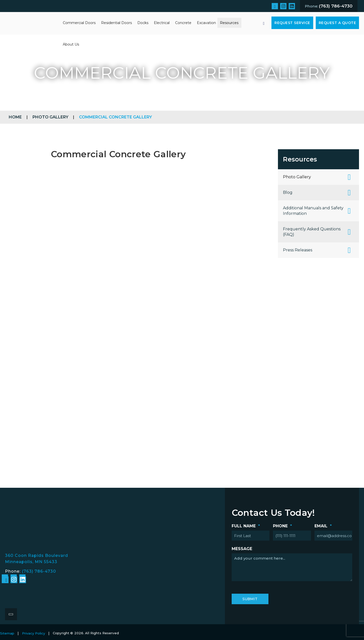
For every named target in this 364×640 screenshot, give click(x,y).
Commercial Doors (79, 23)
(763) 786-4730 (39, 571)
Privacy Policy (34, 633)
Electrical (162, 23)
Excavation (206, 23)
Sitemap (7, 633)
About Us (71, 44)
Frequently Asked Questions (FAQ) (312, 232)
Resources (229, 23)
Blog (288, 192)
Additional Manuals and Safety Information (313, 211)
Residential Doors (116, 23)
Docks (143, 23)
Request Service (292, 23)
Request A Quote (337, 23)
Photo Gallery (50, 117)
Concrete (183, 23)
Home (15, 117)
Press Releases (298, 250)
